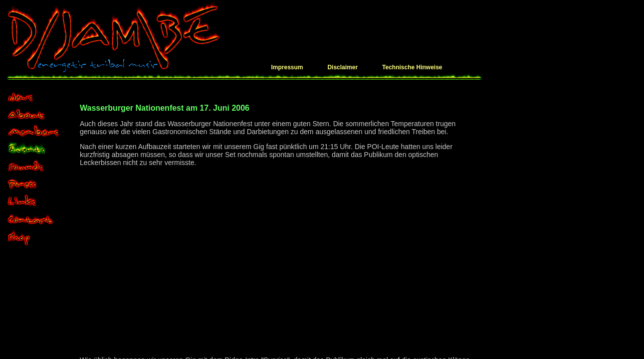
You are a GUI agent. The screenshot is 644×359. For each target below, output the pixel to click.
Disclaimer (342, 67)
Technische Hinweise (412, 67)
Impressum (287, 67)
